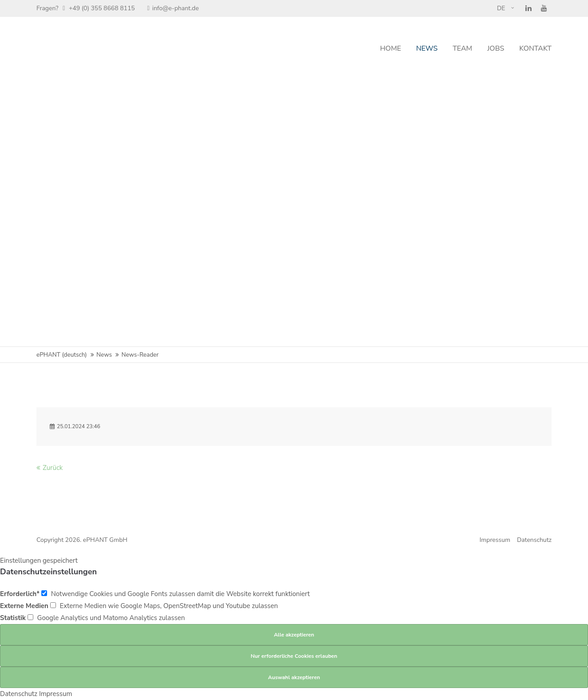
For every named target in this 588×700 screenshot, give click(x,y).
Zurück (53, 468)
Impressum (495, 540)
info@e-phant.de (173, 8)
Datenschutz (534, 540)
